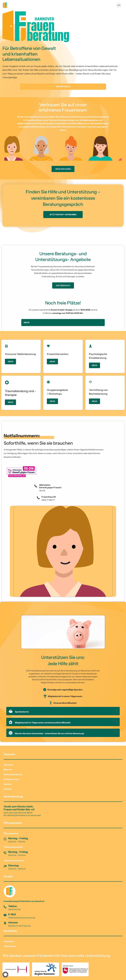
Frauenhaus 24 (49, 497)
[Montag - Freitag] (5, 839)
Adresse (13, 922)
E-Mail (12, 914)
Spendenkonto (19, 712)
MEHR (27, 322)
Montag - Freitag (18, 838)
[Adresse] (5, 923)
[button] (119, 5)
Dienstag (13, 865)
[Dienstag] (5, 866)
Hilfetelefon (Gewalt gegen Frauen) (50, 486)
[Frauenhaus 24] (38, 498)
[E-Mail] (5, 915)
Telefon (13, 906)
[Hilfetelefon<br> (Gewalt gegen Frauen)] (36, 486)
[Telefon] (5, 907)
